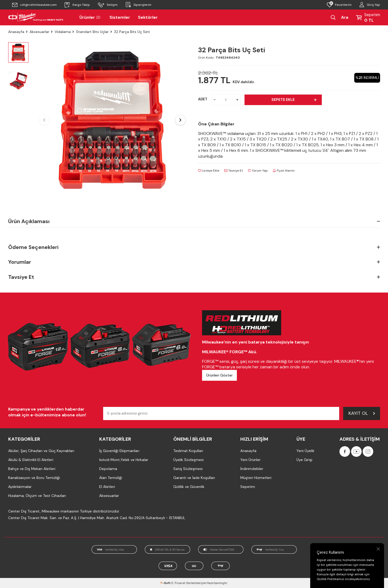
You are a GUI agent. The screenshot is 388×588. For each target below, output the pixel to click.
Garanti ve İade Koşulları (194, 478)
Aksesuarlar (39, 32)
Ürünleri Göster (219, 375)
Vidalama (63, 32)
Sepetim (248, 487)
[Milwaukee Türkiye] (36, 17)
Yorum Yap (258, 171)
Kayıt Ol (362, 413)
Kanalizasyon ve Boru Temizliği (34, 478)
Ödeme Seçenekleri (194, 247)
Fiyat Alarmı (284, 171)
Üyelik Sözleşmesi (188, 460)
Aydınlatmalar (20, 487)
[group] (112, 120)
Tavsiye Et (234, 171)
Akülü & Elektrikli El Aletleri (31, 460)
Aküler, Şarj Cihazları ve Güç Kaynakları (41, 451)
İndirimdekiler (252, 469)
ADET (203, 99)
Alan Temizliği (111, 478)
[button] (44, 120)
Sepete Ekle (294, 100)
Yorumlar (194, 262)
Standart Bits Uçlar (92, 32)
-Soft (166, 583)
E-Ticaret (178, 583)
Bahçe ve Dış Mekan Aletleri (32, 469)
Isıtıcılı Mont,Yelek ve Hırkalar (124, 460)
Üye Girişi (304, 460)
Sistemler (120, 17)
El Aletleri (107, 487)
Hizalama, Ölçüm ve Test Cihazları (37, 496)
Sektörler (148, 17)
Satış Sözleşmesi (188, 469)
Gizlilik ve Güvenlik (189, 487)
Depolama (108, 469)
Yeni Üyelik (305, 451)
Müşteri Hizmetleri (256, 478)
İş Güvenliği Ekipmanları (119, 451)
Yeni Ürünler (250, 460)
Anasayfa (16, 32)
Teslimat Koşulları (188, 451)
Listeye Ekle (209, 171)
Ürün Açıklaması (194, 221)
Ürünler (90, 17)
